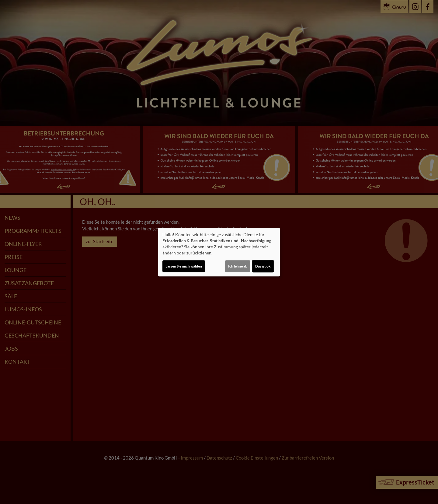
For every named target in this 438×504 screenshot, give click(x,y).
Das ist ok (263, 266)
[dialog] (219, 252)
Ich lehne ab (238, 266)
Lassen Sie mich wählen (184, 266)
